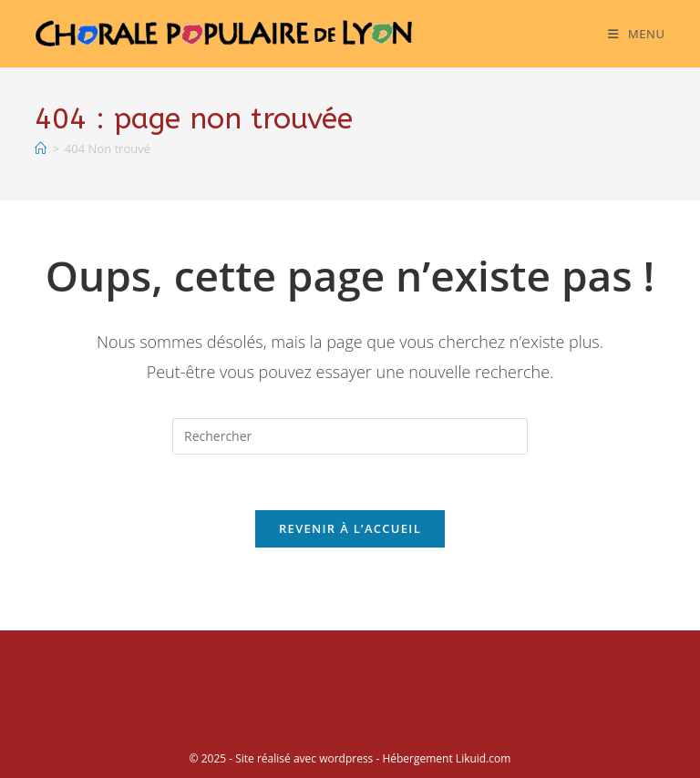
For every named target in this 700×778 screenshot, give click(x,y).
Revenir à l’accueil (350, 528)
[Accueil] (41, 148)
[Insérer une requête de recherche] (350, 436)
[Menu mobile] (636, 34)
